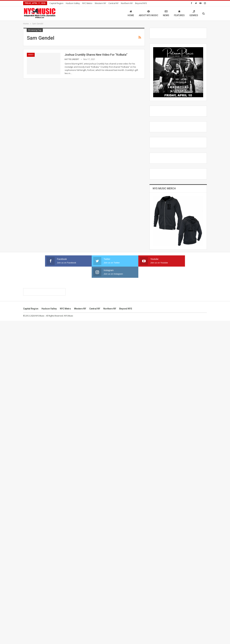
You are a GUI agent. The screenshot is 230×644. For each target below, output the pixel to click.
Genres (194, 13)
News (166, 13)
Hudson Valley (73, 3)
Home (131, 13)
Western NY (100, 3)
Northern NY (127, 3)
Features (179, 13)
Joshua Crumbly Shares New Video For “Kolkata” (96, 55)
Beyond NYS (141, 3)
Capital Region (56, 3)
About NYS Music (148, 13)
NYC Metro (87, 3)
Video (31, 55)
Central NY (113, 3)
